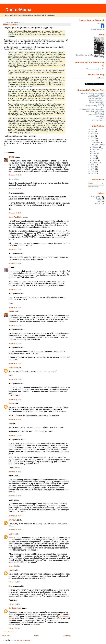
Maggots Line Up (10, 24)
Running (98, 203)
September (97, 149)
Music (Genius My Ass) (96, 115)
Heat (103, 108)
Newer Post (6, 636)
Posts (91, 183)
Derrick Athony (15, 608)
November (97, 143)
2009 (93, 165)
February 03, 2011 (14, 604)
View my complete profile (95, 69)
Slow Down (100, 117)
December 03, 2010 (15, 496)
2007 (93, 169)
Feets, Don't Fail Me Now (95, 111)
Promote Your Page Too (98, 29)
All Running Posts (98, 120)
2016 (93, 129)
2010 (93, 140)
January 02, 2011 (14, 566)
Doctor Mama (101, 23)
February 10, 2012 (14, 628)
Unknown (13, 368)
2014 (93, 131)
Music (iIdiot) (100, 113)
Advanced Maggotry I (97, 100)
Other (99, 202)
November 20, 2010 (15, 363)
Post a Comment (9, 632)
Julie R (12, 312)
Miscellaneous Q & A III (96, 99)
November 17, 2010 (15, 249)
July (94, 151)
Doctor (99, 198)
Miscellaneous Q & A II (96, 97)
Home (36, 636)
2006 (93, 171)
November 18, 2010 (15, 307)
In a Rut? (101, 104)
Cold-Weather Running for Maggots (92, 109)
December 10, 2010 (15, 530)
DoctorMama (18, 10)
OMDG (11, 157)
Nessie (11, 404)
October (96, 147)
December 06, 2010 (15, 516)
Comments (93, 187)
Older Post (67, 636)
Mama (99, 200)
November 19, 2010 (15, 325)
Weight (102, 118)
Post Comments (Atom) (21, 640)
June (95, 154)
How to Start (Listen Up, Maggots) (92, 93)
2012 (93, 136)
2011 (93, 138)
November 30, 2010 (15, 472)
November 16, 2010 (15, 175)
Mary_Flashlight (15, 217)
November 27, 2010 (15, 435)
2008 (93, 167)
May (94, 156)
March (95, 160)
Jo (31, 28)
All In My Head (96, 196)
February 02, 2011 (14, 582)
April (95, 158)
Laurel (11, 534)
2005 (93, 173)
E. (9, 267)
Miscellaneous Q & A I (97, 95)
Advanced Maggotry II (97, 102)
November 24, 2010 (15, 399)
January (96, 162)
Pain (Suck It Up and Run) (95, 106)
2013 (93, 134)
